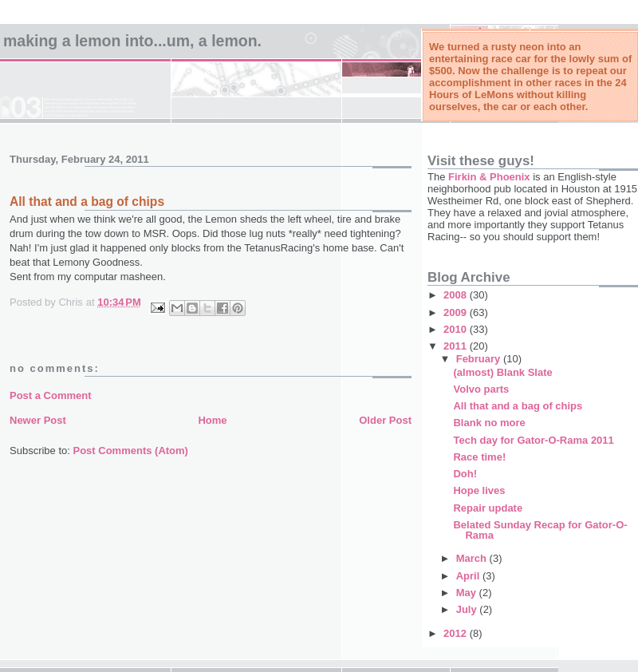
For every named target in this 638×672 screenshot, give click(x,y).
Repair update (488, 508)
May (468, 593)
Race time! (479, 457)
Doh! (465, 474)
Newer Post (38, 420)
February (480, 359)
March (473, 558)
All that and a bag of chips (518, 406)
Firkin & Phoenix (489, 177)
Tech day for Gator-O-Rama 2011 (533, 440)
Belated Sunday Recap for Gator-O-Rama (540, 530)
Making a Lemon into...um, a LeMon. (132, 41)
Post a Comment (51, 395)
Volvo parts (481, 389)
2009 (457, 312)
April (469, 576)
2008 (457, 295)
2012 (457, 633)
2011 (457, 346)
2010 (457, 329)
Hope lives (479, 490)
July (468, 609)
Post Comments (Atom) (131, 451)
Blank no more (489, 423)
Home (212, 420)
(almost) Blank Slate (502, 372)
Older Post (385, 420)
